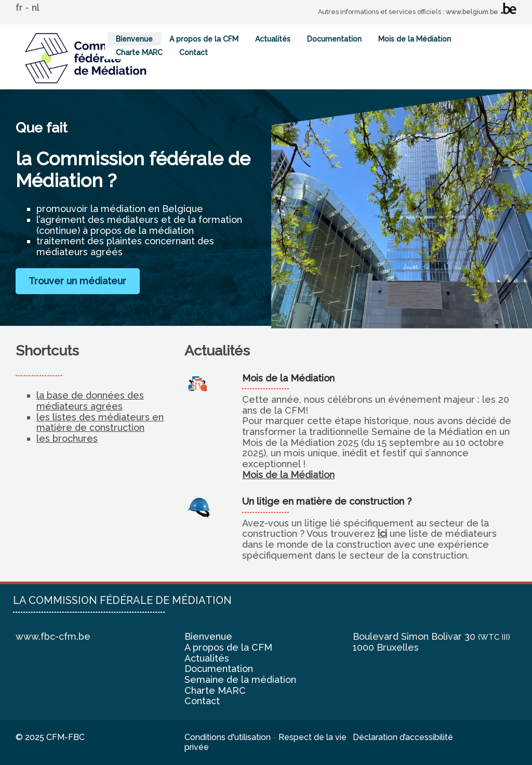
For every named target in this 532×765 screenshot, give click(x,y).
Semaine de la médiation (240, 680)
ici (382, 533)
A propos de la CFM (204, 39)
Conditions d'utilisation (228, 737)
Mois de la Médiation (415, 39)
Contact (194, 52)
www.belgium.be (472, 12)
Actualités (273, 39)
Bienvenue (134, 39)
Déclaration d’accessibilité (403, 737)
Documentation (334, 39)
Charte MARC (139, 52)
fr (19, 8)
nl (36, 8)
